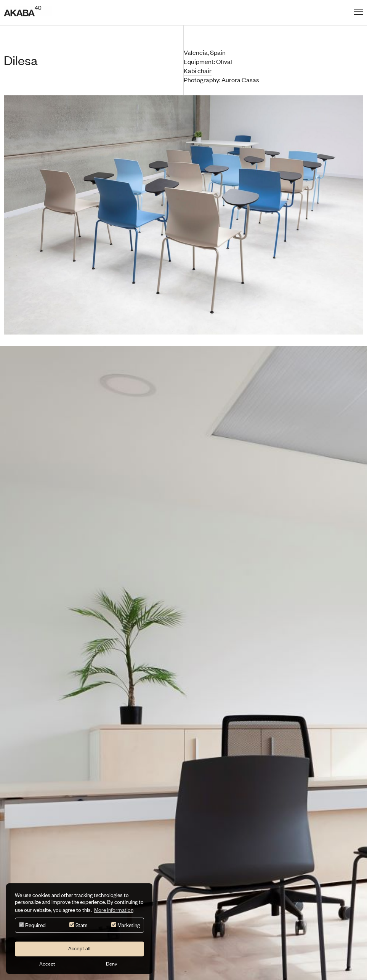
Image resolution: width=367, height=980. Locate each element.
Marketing (126, 925)
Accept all (79, 949)
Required (32, 925)
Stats (79, 925)
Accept (47, 964)
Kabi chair (198, 70)
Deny (111, 964)
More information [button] (114, 910)
